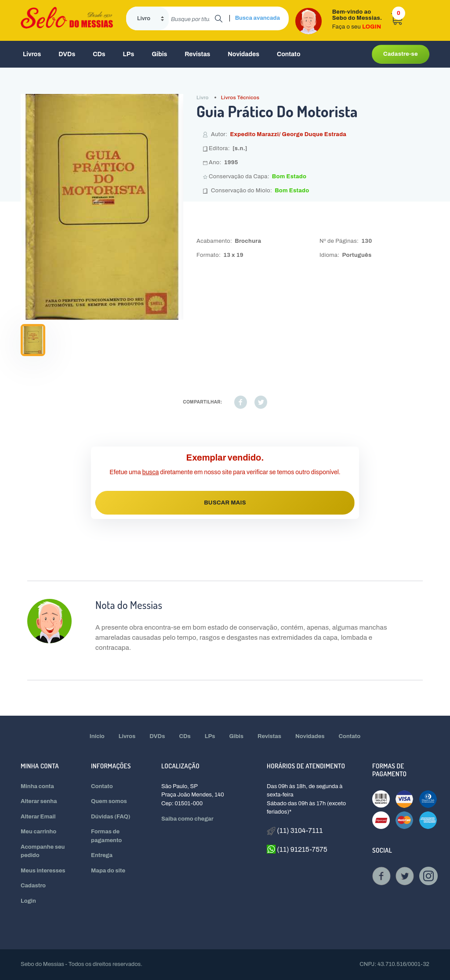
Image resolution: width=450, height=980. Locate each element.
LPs (129, 54)
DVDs (67, 54)
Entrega (102, 855)
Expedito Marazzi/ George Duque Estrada (288, 134)
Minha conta (37, 786)
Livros (32, 54)
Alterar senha (39, 801)
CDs (99, 54)
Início (97, 736)
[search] (192, 18)
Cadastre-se (401, 54)
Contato (289, 54)
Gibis (159, 54)
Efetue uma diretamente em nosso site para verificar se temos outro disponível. (225, 472)
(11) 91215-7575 (297, 849)
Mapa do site (108, 871)
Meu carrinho (38, 832)
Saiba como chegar (187, 819)
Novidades (243, 54)
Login (28, 901)
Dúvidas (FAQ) (111, 817)
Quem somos (109, 801)
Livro (203, 97)
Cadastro (33, 886)
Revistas (197, 54)
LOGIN (372, 27)
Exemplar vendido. (225, 458)
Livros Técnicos (240, 97)
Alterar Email (38, 817)
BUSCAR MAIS (225, 503)
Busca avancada (258, 18)
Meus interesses (43, 871)
